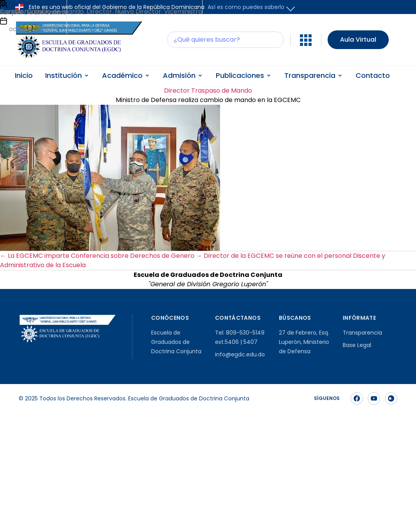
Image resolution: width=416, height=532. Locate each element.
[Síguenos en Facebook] (357, 398)
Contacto (373, 75)
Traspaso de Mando (222, 91)
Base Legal (357, 345)
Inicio (24, 75)
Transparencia (362, 333)
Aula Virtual (358, 40)
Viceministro (183, 11)
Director (177, 91)
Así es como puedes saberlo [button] (246, 7)
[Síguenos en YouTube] (374, 398)
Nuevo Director (138, 11)
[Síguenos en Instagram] (391, 398)
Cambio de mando (55, 11)
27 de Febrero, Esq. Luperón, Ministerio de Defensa (304, 342)
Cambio (12, 11)
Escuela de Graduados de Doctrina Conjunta (176, 342)
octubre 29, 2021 (33, 29)
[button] (291, 7)
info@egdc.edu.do (240, 354)
